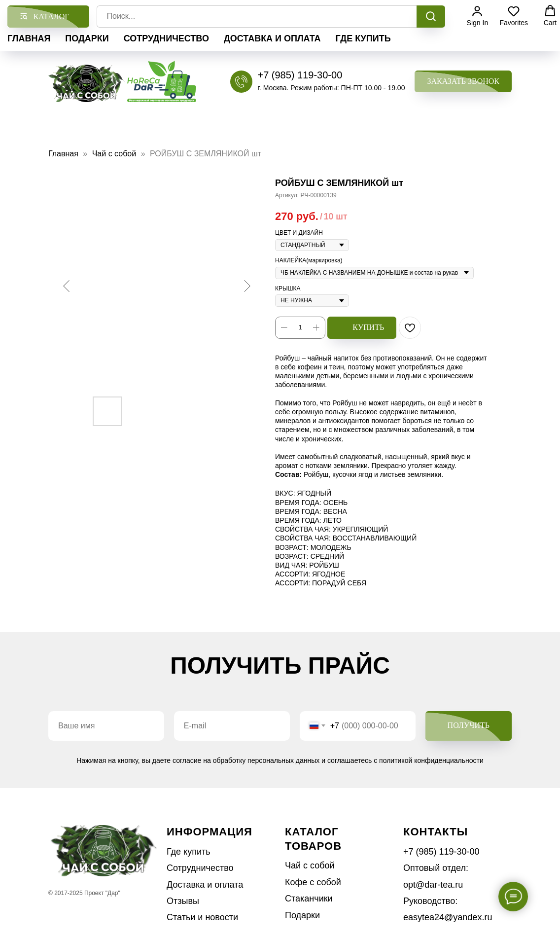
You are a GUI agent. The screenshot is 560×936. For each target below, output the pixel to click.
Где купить (363, 38)
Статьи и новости (202, 917)
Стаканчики (309, 899)
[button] (463, 82)
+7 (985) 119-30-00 (300, 75)
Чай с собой (115, 154)
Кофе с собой (313, 882)
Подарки (87, 38)
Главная (29, 38)
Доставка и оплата (272, 38)
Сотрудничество (166, 38)
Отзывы (183, 901)
